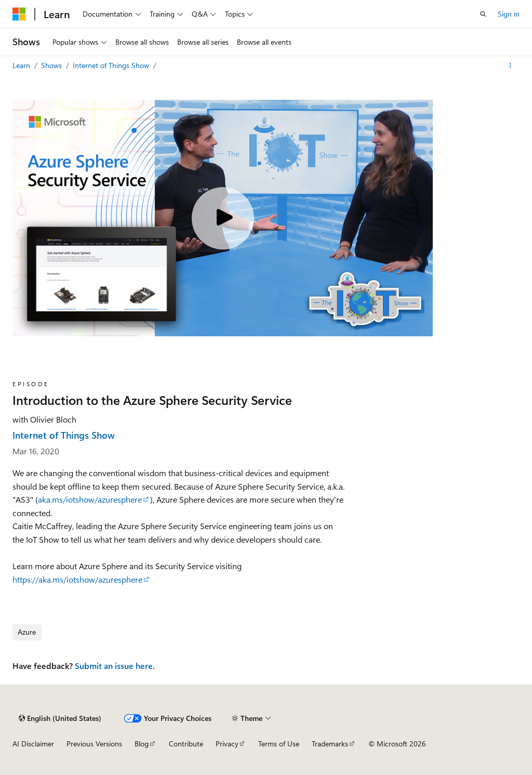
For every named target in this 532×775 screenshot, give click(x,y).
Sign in (509, 14)
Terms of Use (279, 744)
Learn (22, 65)
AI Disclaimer (33, 744)
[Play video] (223, 218)
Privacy (227, 744)
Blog (142, 744)
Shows (52, 65)
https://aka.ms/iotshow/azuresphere (77, 579)
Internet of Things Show (112, 65)
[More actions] (510, 65)
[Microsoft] (19, 14)
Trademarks (330, 744)
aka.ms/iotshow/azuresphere (90, 499)
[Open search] (483, 14)
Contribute (186, 744)
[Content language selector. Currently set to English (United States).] (60, 718)
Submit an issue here (114, 666)
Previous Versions (94, 744)
